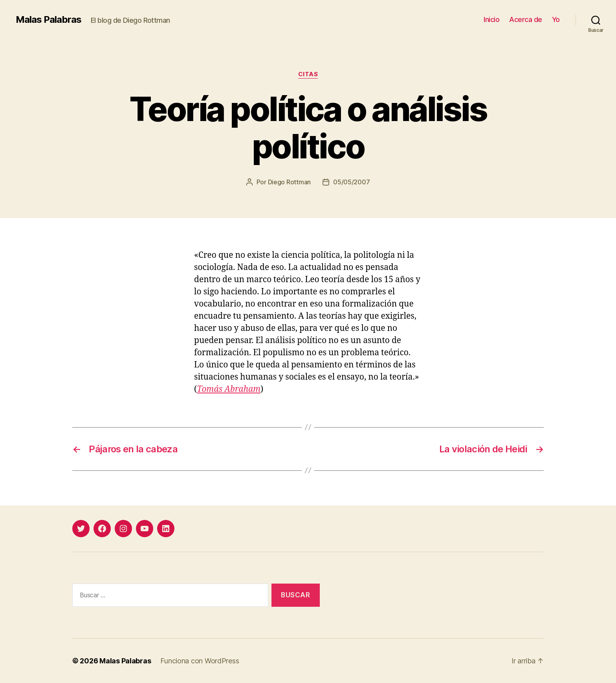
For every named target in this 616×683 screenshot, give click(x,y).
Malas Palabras (49, 20)
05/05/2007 (351, 182)
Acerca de (526, 19)
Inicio (491, 19)
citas (308, 74)
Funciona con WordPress (200, 661)
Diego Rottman (290, 182)
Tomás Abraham (229, 389)
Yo (556, 19)
